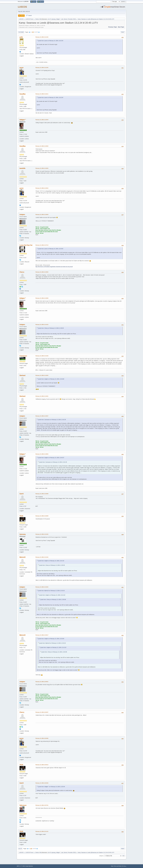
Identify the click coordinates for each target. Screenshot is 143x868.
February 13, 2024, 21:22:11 (42, 94)
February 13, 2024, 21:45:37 (42, 416)
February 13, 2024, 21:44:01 (42, 396)
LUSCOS (22, 7)
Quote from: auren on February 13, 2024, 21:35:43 (51, 249)
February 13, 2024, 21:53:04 (42, 587)
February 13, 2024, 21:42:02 (42, 375)
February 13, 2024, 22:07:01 (42, 805)
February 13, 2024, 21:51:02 (42, 534)
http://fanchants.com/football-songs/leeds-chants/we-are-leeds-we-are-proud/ (54, 267)
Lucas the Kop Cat (26, 245)
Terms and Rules (118, 866)
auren (22, 68)
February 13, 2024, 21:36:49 (42, 214)
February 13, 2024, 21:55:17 (42, 635)
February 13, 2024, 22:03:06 (42, 738)
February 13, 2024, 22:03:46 (42, 783)
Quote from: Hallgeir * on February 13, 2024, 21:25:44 (51, 787)
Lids (62, 19)
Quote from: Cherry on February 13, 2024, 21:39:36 (51, 328)
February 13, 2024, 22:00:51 (42, 682)
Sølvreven (23, 805)
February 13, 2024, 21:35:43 (42, 188)
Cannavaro (23, 356)
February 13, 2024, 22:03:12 (42, 765)
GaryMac (23, 94)
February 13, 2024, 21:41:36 (42, 356)
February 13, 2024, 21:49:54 (42, 454)
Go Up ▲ (124, 866)
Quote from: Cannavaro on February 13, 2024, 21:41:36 (52, 420)
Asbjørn (22, 215)
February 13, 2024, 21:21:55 (42, 68)
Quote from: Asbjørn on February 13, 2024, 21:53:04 (51, 639)
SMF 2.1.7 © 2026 (21, 866)
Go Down (21, 32)
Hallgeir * (58, 19)
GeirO (22, 494)
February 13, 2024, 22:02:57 (42, 712)
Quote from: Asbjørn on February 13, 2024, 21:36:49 (51, 379)
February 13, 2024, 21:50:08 (42, 494)
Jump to (101, 856)
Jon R (49, 19)
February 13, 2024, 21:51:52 (42, 557)
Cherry (22, 272)
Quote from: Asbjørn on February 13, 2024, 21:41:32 (51, 561)
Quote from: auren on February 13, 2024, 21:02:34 (51, 41)
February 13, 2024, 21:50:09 (42, 516)
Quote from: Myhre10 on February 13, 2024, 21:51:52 (51, 591)
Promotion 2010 (72, 19)
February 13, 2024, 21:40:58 (42, 298)
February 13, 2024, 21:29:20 (42, 146)
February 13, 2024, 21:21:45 (42, 37)
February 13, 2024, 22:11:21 (42, 831)
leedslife (22, 168)
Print (123, 32)
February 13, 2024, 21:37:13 (42, 245)
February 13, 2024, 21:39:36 (42, 272)
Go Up (20, 849)
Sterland (22, 375)
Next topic (121, 27)
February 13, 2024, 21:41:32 (42, 325)
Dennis (65, 19)
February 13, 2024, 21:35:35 (42, 168)
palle (21, 37)
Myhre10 (22, 557)
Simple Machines (29, 866)
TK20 (21, 516)
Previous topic (113, 27)
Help (112, 866)
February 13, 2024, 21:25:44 (42, 120)
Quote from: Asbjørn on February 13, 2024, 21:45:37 (51, 458)
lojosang (53, 19)
